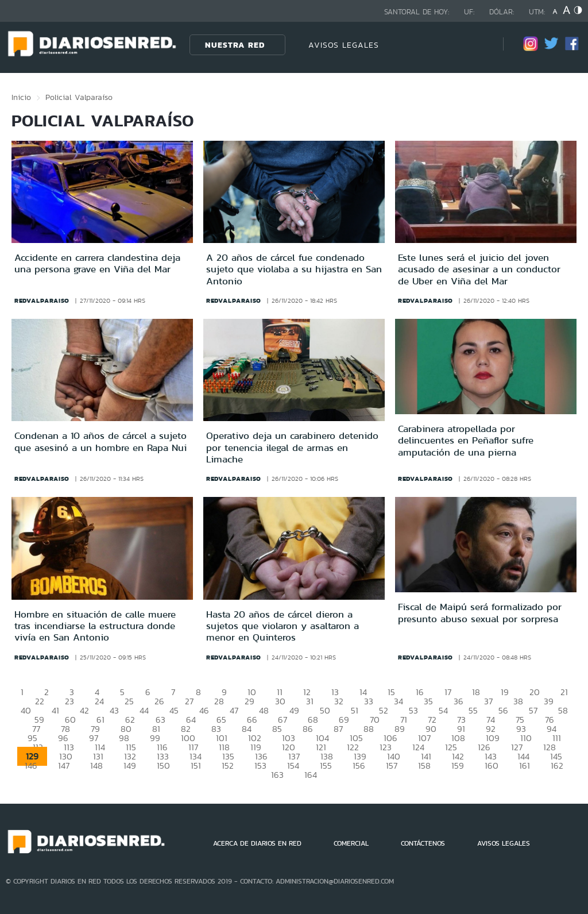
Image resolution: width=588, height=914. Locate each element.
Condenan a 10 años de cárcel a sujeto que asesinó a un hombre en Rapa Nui (100, 441)
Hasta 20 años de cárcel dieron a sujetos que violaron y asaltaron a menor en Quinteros (283, 626)
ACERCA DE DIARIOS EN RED (257, 843)
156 (359, 765)
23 (69, 701)
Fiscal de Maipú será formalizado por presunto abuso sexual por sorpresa (480, 612)
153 (260, 765)
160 (492, 765)
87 (338, 729)
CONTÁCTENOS (423, 843)
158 (424, 765)
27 (189, 701)
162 (557, 765)
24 (99, 701)
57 (533, 710)
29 (249, 701)
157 (392, 765)
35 (428, 701)
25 (129, 701)
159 (458, 765)
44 (144, 710)
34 (399, 701)
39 (549, 701)
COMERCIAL (351, 843)
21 (564, 692)
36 (459, 701)
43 (114, 710)
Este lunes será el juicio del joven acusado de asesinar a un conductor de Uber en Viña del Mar (479, 269)
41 (55, 710)
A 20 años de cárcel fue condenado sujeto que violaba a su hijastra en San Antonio (294, 269)
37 (488, 701)
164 (311, 775)
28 (219, 701)
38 (518, 701)
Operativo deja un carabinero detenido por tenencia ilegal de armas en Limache (292, 447)
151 (196, 765)
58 (563, 710)
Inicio (21, 97)
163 (277, 775)
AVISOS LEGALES (344, 45)
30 (280, 701)
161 (525, 765)
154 (293, 765)
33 (369, 701)
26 (159, 701)
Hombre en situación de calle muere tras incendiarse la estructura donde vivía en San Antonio (95, 626)
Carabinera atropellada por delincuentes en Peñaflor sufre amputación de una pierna (466, 440)
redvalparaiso (42, 300)
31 (310, 701)
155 (326, 765)
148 (96, 765)
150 (163, 765)
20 (535, 692)
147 (64, 765)
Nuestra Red (235, 45)
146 (31, 765)
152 (228, 765)
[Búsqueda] (477, 45)
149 (130, 765)
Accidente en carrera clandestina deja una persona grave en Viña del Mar (97, 263)
